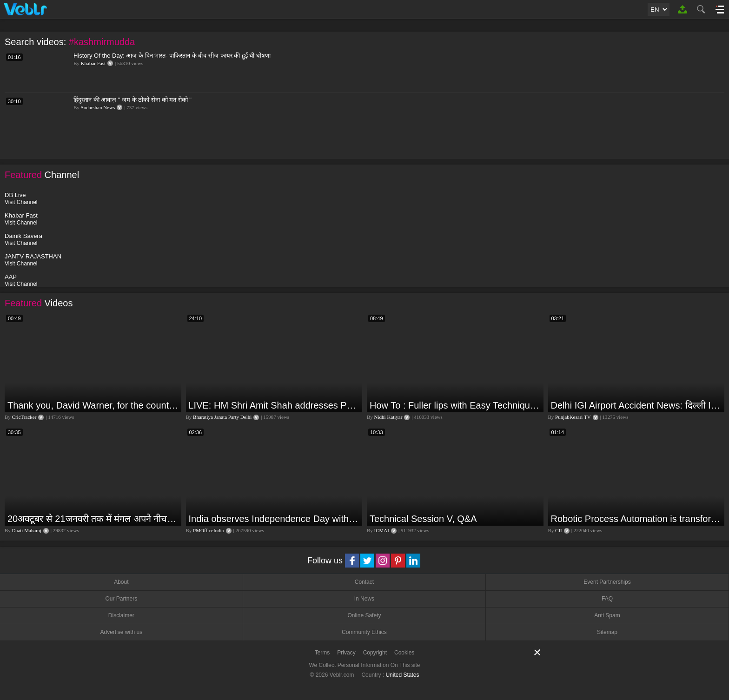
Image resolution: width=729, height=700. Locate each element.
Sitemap (607, 632)
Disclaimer (121, 615)
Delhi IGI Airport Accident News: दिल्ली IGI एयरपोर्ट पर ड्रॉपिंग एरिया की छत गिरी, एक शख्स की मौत (637, 405)
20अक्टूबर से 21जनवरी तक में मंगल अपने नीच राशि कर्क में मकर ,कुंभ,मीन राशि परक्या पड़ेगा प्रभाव (93, 519)
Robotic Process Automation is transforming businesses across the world (637, 519)
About (121, 582)
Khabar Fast (93, 63)
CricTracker (24, 417)
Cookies (404, 653)
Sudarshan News (98, 107)
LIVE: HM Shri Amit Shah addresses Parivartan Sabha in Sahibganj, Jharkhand (275, 405)
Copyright (375, 653)
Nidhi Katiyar (388, 417)
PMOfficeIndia (208, 530)
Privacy (346, 653)
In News (364, 599)
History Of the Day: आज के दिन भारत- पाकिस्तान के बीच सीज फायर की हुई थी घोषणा (172, 56)
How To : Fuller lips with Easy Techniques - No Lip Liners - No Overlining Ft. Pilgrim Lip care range (455, 405)
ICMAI (382, 530)
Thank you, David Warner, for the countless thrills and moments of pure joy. (93, 405)
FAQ (607, 599)
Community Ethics (364, 632)
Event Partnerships (607, 582)
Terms (322, 653)
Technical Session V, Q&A (423, 519)
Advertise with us (121, 632)
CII (559, 530)
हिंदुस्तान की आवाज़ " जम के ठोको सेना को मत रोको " (133, 100)
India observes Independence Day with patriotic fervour (275, 519)
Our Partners (121, 599)
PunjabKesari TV (573, 417)
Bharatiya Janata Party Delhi (222, 417)
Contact (364, 582)
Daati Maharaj (27, 530)
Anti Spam (607, 615)
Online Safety (364, 615)
